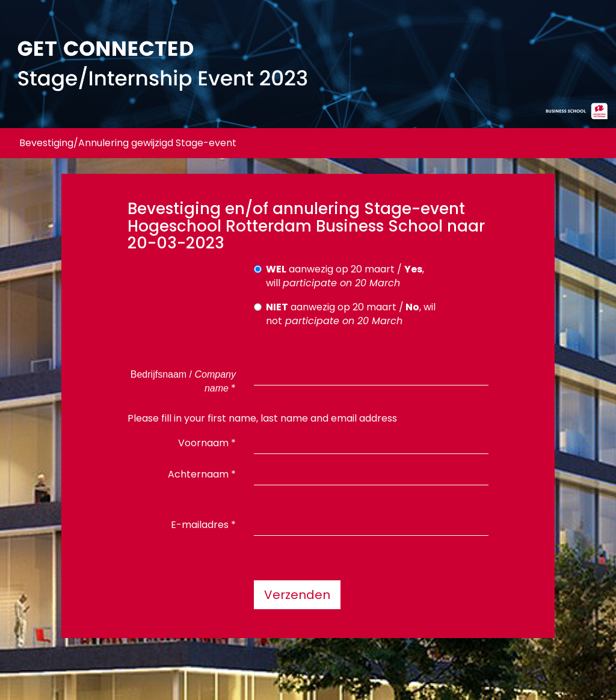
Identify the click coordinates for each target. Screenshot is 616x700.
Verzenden (297, 595)
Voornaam (207, 443)
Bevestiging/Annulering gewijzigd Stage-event (128, 143)
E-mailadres (203, 525)
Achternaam (202, 474)
